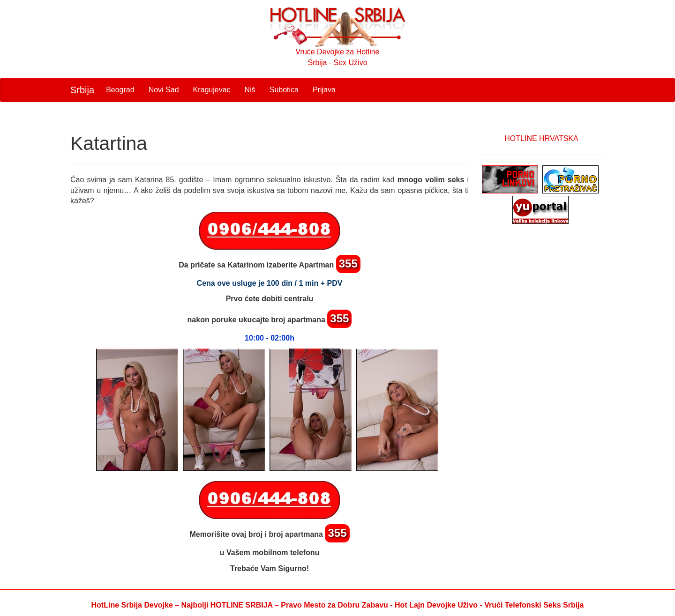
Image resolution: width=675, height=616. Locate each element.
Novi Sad (164, 90)
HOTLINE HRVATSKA (541, 138)
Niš (250, 90)
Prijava (324, 90)
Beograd (120, 90)
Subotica (284, 90)
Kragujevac (212, 90)
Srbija (82, 90)
